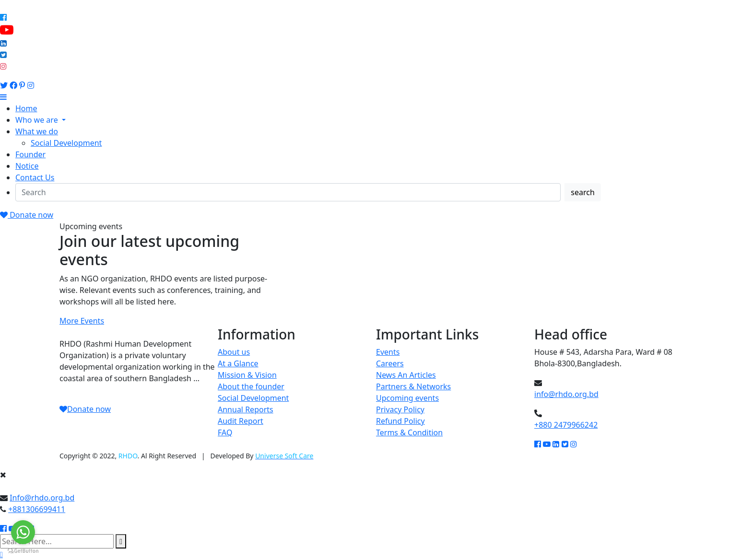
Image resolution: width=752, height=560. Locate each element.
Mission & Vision (247, 375)
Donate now (27, 215)
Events (388, 352)
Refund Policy (400, 421)
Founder (30, 154)
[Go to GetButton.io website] (23, 550)
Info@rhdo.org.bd (42, 498)
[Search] (288, 192)
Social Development (66, 143)
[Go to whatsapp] (23, 532)
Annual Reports (246, 409)
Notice (27, 166)
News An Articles (406, 375)
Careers (390, 363)
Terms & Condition (409, 432)
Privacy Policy (400, 409)
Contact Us (35, 177)
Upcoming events (407, 398)
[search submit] (121, 541)
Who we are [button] (38, 120)
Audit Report (241, 421)
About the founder (251, 386)
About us (234, 352)
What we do (37, 131)
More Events (82, 321)
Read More (79, 390)
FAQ (225, 432)
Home (26, 108)
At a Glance (238, 363)
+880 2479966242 (566, 425)
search (583, 192)
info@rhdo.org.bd (566, 394)
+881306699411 (37, 509)
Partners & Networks (413, 386)
